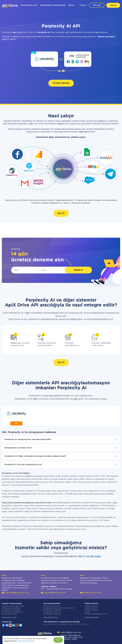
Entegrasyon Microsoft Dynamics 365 (59, 608)
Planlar (71, 5)
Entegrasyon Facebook (11, 608)
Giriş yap (97, 5)
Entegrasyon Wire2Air (52, 614)
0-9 (87, 624)
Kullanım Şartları (91, 606)
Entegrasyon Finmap (52, 606)
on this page (94, 556)
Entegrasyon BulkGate (52, 610)
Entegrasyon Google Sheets (13, 606)
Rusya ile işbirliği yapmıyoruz (96, 614)
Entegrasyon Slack (9, 614)
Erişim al (78, 270)
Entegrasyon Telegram (11, 610)
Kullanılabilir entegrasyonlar (53, 5)
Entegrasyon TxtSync (52, 612)
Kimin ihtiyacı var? (29, 5)
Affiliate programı (92, 610)
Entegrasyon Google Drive (13, 612)
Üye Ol (113, 5)
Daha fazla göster (9, 617)
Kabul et (58, 640)
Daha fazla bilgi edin (26, 641)
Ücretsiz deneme (61, 83)
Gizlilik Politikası (91, 608)
